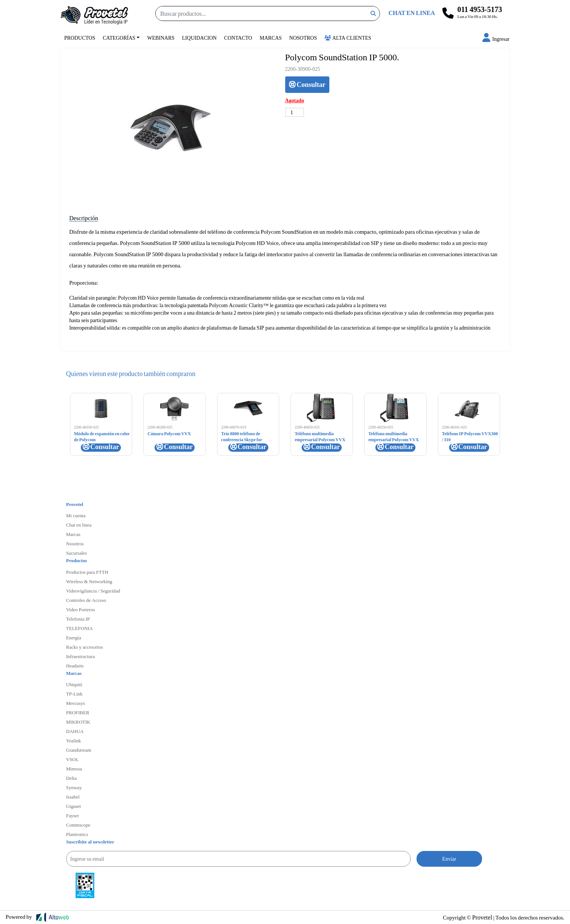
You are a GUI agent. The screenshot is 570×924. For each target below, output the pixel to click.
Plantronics (77, 834)
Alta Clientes (348, 38)
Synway (74, 787)
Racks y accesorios (85, 647)
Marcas (271, 38)
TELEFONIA (80, 628)
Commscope (78, 825)
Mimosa (74, 769)
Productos (80, 38)
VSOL (73, 759)
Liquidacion (199, 38)
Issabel (73, 797)
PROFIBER (78, 712)
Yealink (74, 740)
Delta (71, 778)
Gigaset (74, 806)
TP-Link (74, 694)
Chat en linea (79, 525)
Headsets (75, 666)
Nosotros (303, 38)
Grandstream (79, 750)
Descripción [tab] (84, 218)
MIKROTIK (78, 722)
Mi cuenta (76, 515)
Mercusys (76, 703)
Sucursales (77, 553)
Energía (74, 637)
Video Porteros (81, 609)
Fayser (73, 815)
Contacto (238, 38)
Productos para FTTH (87, 572)
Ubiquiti (74, 684)
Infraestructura (81, 656)
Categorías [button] (119, 38)
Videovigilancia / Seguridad (93, 591)
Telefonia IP (78, 619)
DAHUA (75, 731)
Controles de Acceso (86, 600)
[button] (496, 39)
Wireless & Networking (89, 581)
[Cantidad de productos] (295, 112)
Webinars (161, 38)
